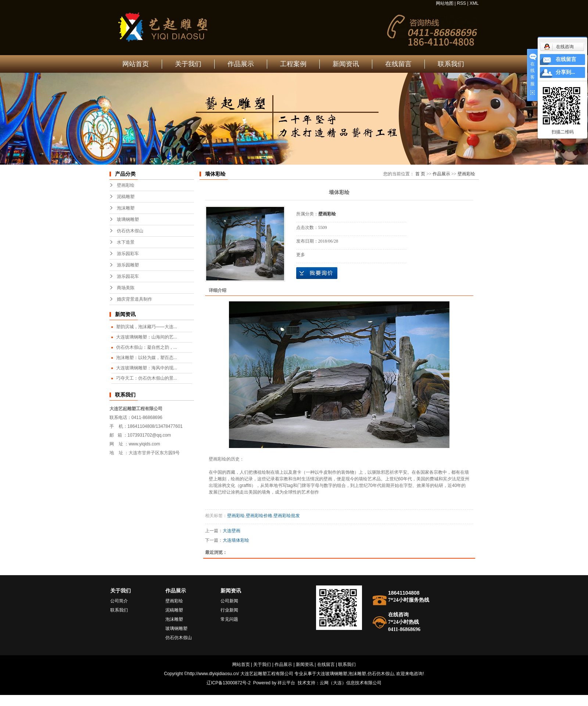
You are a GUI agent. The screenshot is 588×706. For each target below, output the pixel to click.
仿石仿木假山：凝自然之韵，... (147, 347)
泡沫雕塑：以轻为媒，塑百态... (147, 358)
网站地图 (445, 3)
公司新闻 (229, 601)
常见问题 (229, 619)
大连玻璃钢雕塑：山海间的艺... (147, 337)
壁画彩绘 (126, 185)
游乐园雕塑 (128, 265)
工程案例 (293, 64)
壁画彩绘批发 (287, 516)
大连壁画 (232, 531)
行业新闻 (229, 610)
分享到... (565, 72)
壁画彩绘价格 (259, 516)
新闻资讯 (346, 64)
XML (474, 3)
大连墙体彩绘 (236, 540)
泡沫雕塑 (126, 208)
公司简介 (119, 601)
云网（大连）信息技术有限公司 (351, 683)
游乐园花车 (128, 276)
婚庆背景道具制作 (135, 299)
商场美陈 (126, 288)
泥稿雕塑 (126, 197)
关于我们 (188, 64)
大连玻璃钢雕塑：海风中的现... (147, 368)
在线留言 (398, 64)
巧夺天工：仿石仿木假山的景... (147, 378)
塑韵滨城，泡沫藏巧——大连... (147, 327)
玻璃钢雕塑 (128, 219)
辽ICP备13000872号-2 (229, 683)
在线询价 (317, 273)
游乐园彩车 (128, 254)
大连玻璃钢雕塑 (332, 674)
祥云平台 (286, 683)
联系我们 (451, 64)
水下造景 (126, 242)
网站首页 (136, 64)
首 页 (420, 174)
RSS (461, 3)
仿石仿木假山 (130, 231)
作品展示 (241, 64)
